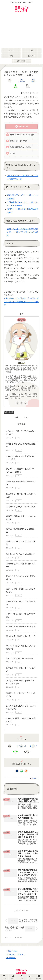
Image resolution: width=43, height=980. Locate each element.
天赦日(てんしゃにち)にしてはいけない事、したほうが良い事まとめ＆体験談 (23, 232)
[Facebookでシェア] (21, 80)
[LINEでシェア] (16, 86)
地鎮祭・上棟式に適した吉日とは (22, 135)
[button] (27, 86)
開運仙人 (22, 363)
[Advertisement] (21, 30)
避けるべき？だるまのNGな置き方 (20, 554)
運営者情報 (11, 958)
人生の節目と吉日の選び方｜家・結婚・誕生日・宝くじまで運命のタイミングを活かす (21, 302)
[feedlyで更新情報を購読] (22, 403)
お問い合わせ (12, 951)
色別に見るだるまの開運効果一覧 (20, 658)
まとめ (12, 153)
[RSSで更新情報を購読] (25, 403)
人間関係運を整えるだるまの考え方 (21, 507)
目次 (20, 126)
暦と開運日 (9, 412)
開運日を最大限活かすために (20, 147)
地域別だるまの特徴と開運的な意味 (21, 627)
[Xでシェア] (10, 80)
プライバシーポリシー (16, 954)
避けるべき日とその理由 (19, 141)
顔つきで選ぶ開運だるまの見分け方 (21, 636)
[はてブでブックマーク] (33, 80)
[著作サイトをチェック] (18, 403)
